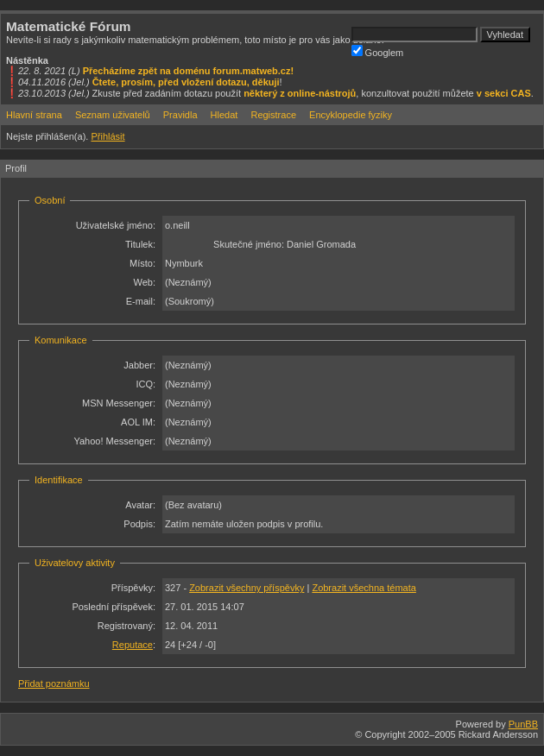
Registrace (273, 115)
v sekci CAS (504, 93)
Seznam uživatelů (113, 115)
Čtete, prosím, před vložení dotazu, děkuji (186, 82)
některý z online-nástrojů (300, 93)
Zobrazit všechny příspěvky (247, 588)
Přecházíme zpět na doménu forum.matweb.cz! (189, 71)
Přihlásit (108, 136)
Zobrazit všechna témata (364, 588)
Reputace (133, 645)
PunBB (523, 724)
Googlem (378, 51)
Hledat (225, 115)
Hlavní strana (34, 115)
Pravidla (180, 115)
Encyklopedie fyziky (351, 115)
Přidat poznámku (54, 684)
